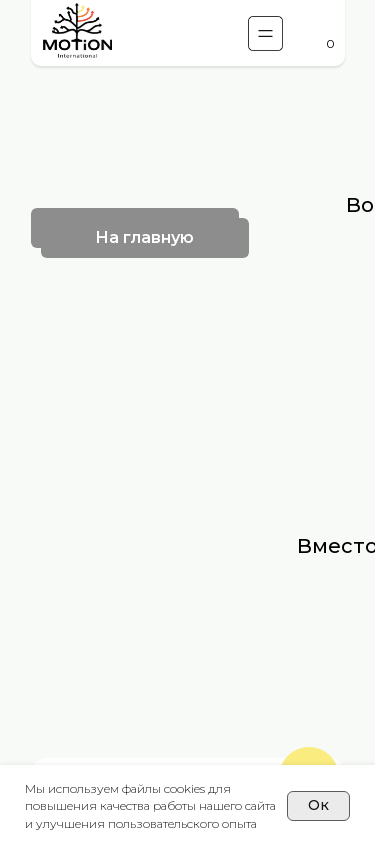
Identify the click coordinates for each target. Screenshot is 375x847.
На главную (144, 237)
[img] (77, 33)
